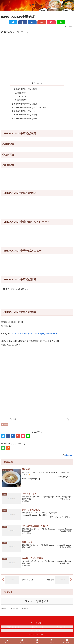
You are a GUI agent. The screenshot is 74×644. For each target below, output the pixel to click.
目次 (34, 83)
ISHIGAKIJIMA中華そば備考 (26, 116)
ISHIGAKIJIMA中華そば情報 (26, 120)
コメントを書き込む (37, 602)
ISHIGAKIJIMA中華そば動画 (26, 105)
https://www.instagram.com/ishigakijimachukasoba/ (35, 335)
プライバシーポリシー (37, 632)
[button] (68, 420)
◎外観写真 (22, 101)
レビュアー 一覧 (37, 628)
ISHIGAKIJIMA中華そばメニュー (28, 112)
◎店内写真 (22, 97)
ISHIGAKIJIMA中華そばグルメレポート (30, 108)
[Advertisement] (37, 53)
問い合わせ (61, 628)
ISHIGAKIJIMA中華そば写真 (26, 89)
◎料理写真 (22, 93)
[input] (37, 420)
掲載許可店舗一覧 (13, 628)
